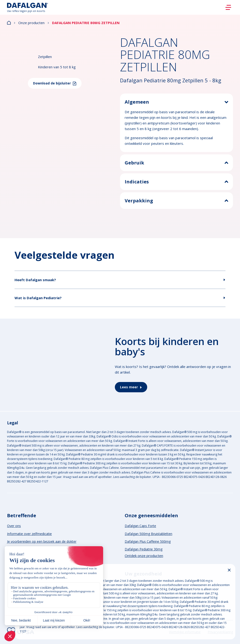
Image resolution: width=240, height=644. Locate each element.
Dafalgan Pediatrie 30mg (144, 549)
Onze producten (31, 23)
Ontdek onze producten (144, 556)
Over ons (14, 526)
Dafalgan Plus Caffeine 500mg (148, 541)
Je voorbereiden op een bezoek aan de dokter (42, 541)
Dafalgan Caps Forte (140, 526)
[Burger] (228, 7)
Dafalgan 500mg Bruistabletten (148, 534)
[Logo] (28, 7)
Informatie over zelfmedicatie (29, 534)
